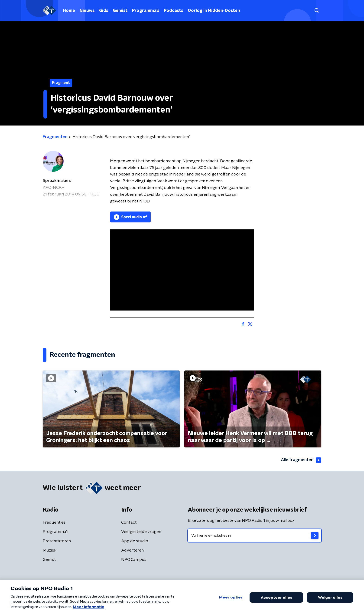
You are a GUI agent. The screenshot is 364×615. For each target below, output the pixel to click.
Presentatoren (57, 541)
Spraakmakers (57, 181)
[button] (317, 11)
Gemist (120, 11)
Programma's (146, 11)
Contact (129, 522)
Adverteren (132, 550)
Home (69, 11)
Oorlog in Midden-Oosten (214, 11)
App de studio (135, 541)
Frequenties (54, 522)
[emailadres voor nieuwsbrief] (255, 536)
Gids (104, 11)
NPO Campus (134, 560)
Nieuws (87, 11)
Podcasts (174, 11)
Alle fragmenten (301, 460)
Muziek (50, 550)
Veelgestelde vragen (141, 532)
